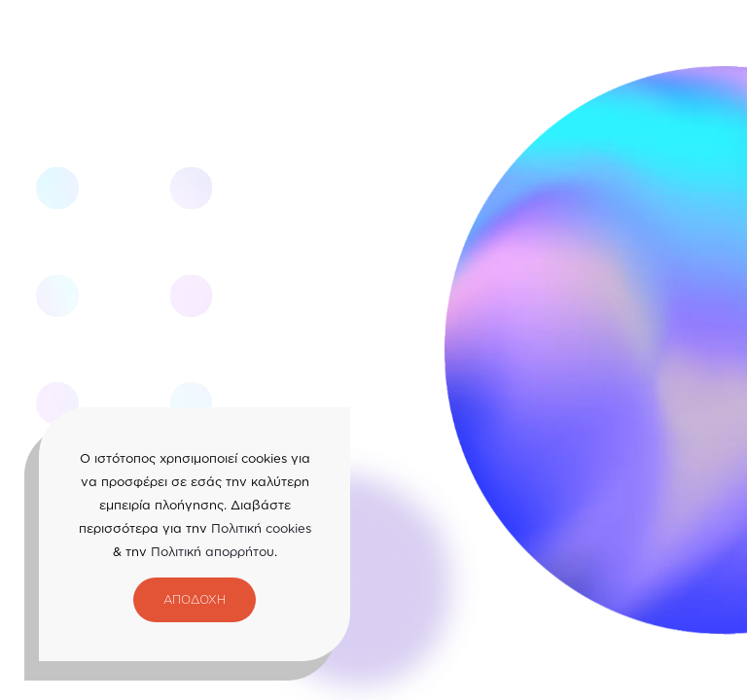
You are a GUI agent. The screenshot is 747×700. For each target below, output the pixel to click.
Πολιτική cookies (261, 528)
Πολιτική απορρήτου (213, 551)
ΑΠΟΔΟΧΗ (195, 599)
